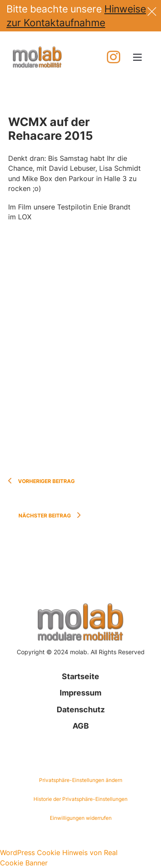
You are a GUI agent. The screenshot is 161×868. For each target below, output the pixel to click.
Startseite (80, 676)
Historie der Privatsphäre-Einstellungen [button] (80, 799)
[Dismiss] (152, 10)
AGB (81, 726)
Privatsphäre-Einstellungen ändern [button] (81, 780)
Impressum (80, 693)
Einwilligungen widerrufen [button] (81, 818)
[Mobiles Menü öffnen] (137, 57)
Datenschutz (81, 709)
